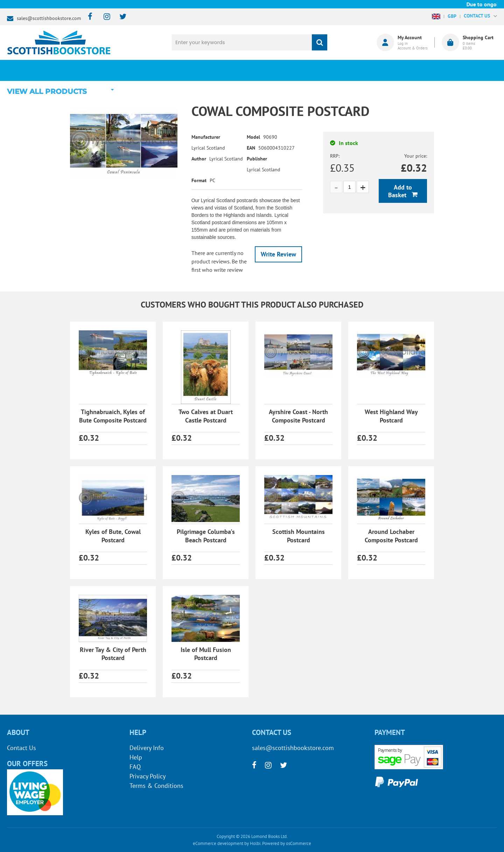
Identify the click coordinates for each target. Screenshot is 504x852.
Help (136, 757)
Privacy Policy (148, 776)
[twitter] (120, 17)
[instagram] (104, 17)
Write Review (278, 254)
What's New (200, 70)
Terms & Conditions (156, 786)
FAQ (135, 767)
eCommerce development (218, 843)
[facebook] (88, 17)
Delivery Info (147, 748)
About (369, 70)
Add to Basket (400, 191)
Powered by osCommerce (287, 843)
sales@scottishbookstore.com (49, 18)
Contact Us (22, 748)
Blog (285, 70)
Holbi (255, 843)
